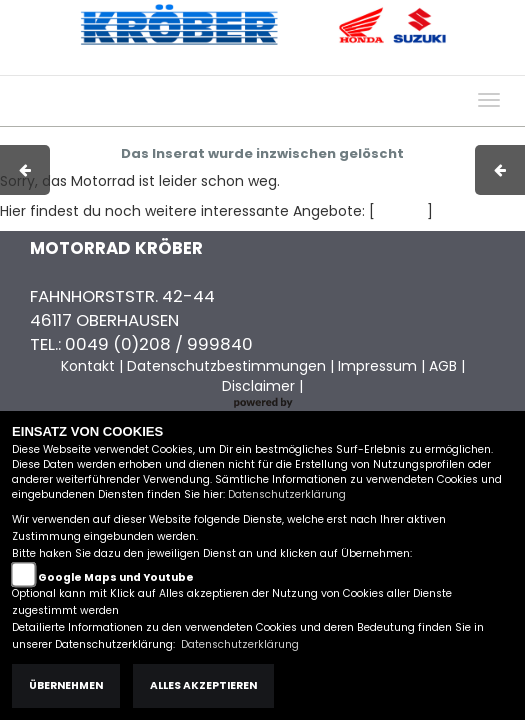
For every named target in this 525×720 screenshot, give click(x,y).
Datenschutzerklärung (287, 494)
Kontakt (364, 65)
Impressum (239, 65)
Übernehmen (66, 685)
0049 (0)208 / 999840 (159, 344)
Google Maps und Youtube (116, 577)
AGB (308, 65)
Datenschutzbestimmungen (226, 366)
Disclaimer (258, 386)
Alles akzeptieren (203, 685)
